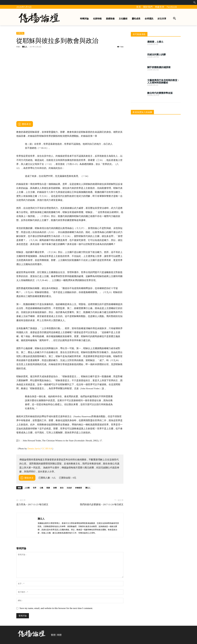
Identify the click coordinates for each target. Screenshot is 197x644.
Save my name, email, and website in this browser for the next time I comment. (56, 608)
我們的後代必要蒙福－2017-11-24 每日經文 (102, 504)
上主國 (27, 488)
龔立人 (25, 47)
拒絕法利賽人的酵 (157, 55)
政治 (62, 488)
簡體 (59, 635)
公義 (41, 488)
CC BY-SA (47, 449)
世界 (35, 488)
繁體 (53, 635)
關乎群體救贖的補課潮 (159, 67)
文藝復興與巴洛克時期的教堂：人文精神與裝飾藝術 (163, 82)
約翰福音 (79, 488)
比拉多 (69, 488)
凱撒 (48, 488)
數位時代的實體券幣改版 (160, 93)
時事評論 (20, 33)
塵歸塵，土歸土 (155, 42)
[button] (175, 19)
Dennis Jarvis (34, 449)
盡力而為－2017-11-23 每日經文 (32, 504)
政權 (55, 488)
